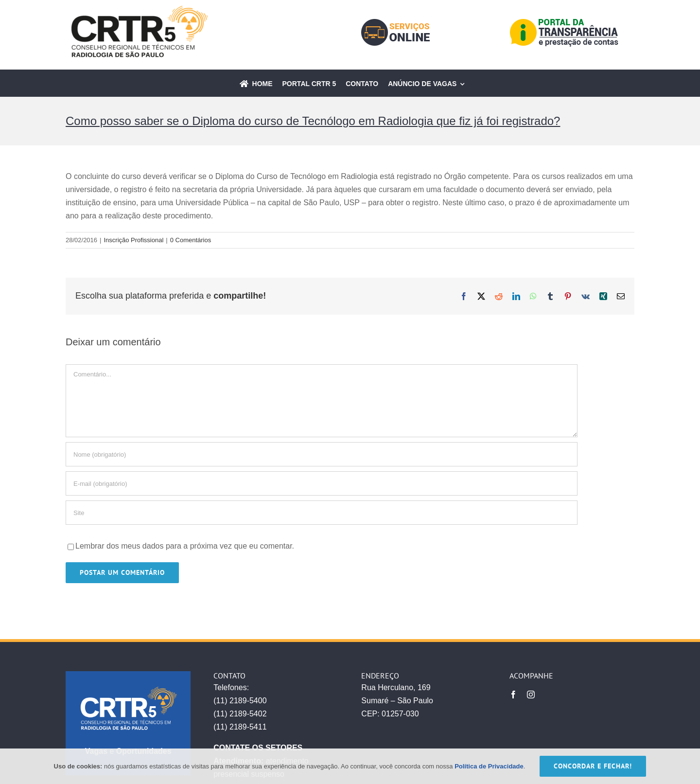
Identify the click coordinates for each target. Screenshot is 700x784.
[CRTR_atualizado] (139, 9)
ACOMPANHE (531, 676)
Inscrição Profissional (133, 240)
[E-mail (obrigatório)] (322, 483)
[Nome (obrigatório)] (322, 454)
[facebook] (513, 695)
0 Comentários (191, 240)
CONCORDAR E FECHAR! (593, 766)
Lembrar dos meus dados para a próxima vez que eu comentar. (185, 546)
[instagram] (531, 695)
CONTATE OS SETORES (258, 748)
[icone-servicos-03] (395, 23)
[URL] (322, 513)
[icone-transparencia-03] (565, 22)
